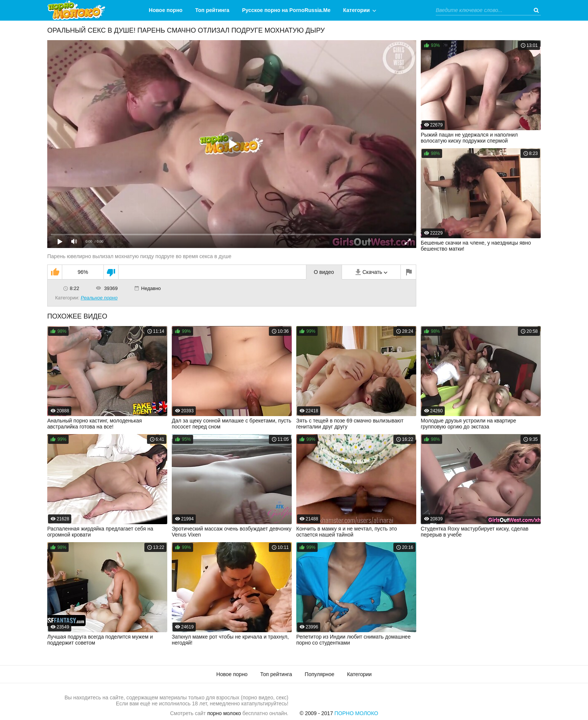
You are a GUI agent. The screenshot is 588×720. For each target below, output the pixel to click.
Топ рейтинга (212, 10)
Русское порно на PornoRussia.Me (286, 10)
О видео (324, 272)
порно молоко (224, 713)
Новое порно (166, 10)
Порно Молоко (356, 713)
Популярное (320, 674)
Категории (356, 10)
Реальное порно (99, 298)
